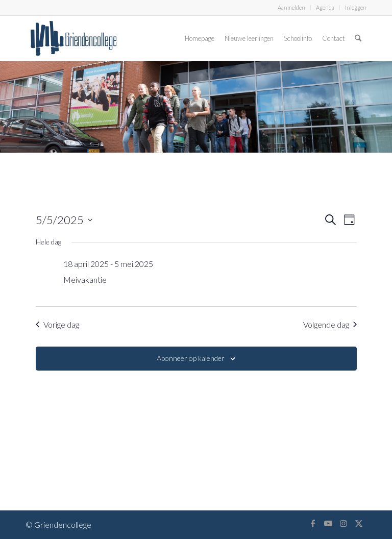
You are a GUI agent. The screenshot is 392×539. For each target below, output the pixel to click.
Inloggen (356, 7)
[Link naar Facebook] (313, 523)
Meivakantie (85, 279)
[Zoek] (358, 38)
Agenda (325, 7)
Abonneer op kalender (191, 358)
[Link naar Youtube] (328, 523)
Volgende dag (330, 324)
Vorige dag (57, 324)
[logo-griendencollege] (73, 38)
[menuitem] (292, 8)
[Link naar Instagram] (344, 523)
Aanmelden (291, 7)
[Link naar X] (359, 523)
